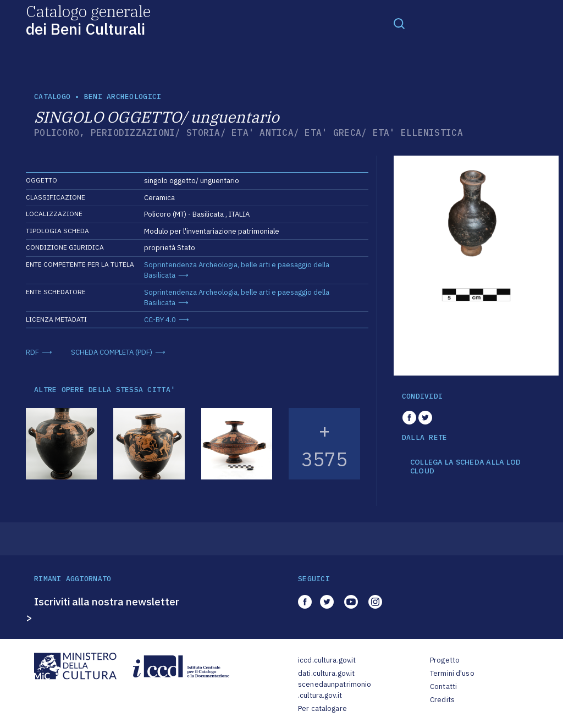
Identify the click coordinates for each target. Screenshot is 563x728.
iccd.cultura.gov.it (327, 660)
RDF (32, 352)
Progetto (445, 660)
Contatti (443, 686)
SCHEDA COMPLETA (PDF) (112, 352)
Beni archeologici (123, 96)
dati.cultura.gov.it (326, 673)
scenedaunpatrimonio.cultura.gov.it (335, 690)
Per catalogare (322, 708)
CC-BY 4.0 (160, 320)
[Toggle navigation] (399, 23)
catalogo (52, 96)
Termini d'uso (452, 673)
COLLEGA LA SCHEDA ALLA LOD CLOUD (466, 467)
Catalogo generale (88, 20)
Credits (442, 700)
